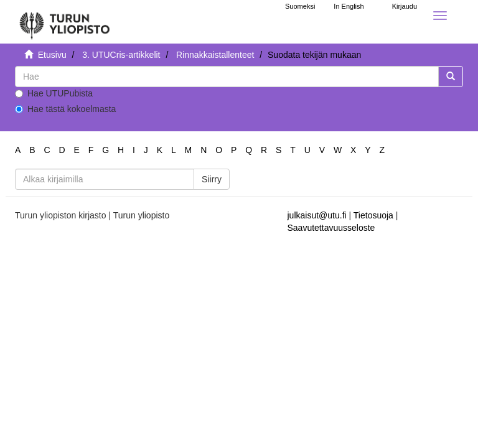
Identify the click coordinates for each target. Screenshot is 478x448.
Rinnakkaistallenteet (215, 55)
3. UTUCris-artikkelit (121, 55)
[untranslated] (227, 77)
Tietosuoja (373, 215)
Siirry (212, 179)
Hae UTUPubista (54, 93)
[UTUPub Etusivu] (65, 22)
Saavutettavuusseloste (331, 228)
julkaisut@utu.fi (317, 215)
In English (349, 6)
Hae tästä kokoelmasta (65, 109)
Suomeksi (300, 6)
